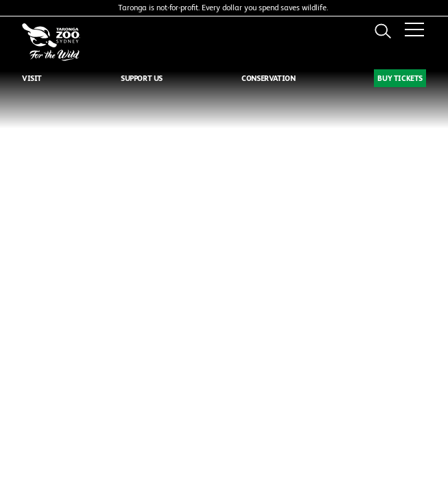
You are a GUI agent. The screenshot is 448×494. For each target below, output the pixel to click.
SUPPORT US (142, 78)
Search (383, 31)
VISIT (32, 78)
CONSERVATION (268, 78)
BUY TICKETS (400, 78)
